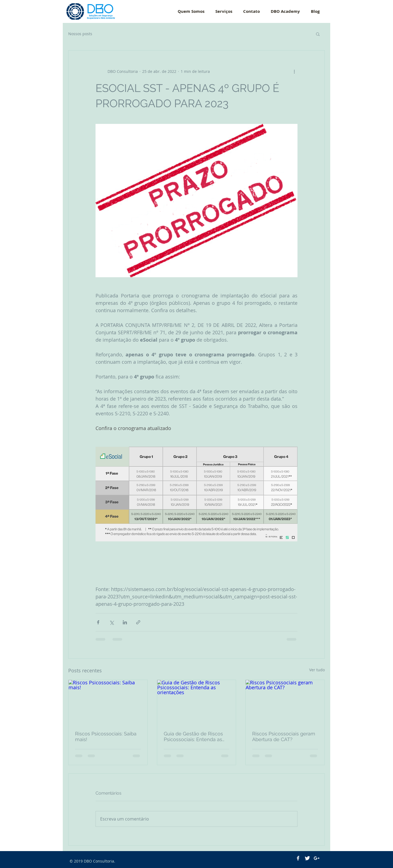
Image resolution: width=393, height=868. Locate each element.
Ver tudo (317, 670)
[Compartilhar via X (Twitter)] (111, 622)
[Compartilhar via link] (138, 622)
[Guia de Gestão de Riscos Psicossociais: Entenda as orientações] (197, 702)
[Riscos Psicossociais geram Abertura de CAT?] (285, 702)
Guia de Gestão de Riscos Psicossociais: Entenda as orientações (193, 736)
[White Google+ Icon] (317, 858)
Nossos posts (80, 34)
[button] (318, 34)
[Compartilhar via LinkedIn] (125, 622)
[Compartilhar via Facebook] (98, 622)
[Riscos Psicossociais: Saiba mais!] (108, 702)
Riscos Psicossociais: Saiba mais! (106, 736)
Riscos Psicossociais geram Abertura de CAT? (284, 736)
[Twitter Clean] (307, 858)
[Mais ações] (294, 71)
